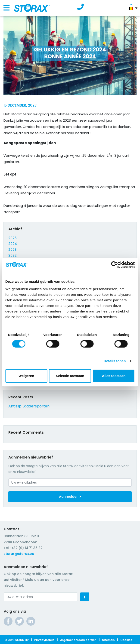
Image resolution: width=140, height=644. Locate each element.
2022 (12, 255)
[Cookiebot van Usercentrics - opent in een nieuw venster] (114, 265)
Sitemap (108, 640)
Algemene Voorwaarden (78, 640)
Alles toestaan (114, 376)
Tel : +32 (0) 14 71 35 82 (23, 548)
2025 (12, 238)
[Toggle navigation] (6, 8)
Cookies (126, 640)
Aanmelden (70, 497)
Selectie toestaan (70, 376)
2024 (13, 244)
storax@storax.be (19, 554)
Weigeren (26, 376)
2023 (12, 250)
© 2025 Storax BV (17, 640)
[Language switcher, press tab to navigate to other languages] (133, 8)
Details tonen (115, 361)
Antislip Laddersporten (29, 406)
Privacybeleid (44, 640)
